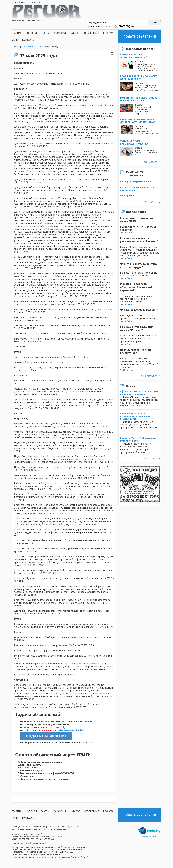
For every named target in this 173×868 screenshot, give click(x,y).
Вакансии (60, 33)
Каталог (75, 33)
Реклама (108, 33)
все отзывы (151, 458)
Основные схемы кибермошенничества (134, 142)
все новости (150, 162)
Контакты (28, 40)
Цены (15, 40)
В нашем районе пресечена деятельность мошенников (138, 121)
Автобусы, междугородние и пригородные (137, 188)
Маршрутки (127, 196)
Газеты (45, 33)
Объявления (91, 33)
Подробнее (151, 202)
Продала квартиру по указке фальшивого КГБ (138, 78)
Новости (31, 33)
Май (39, 47)
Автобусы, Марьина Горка (136, 181)
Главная (16, 33)
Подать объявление (140, 36)
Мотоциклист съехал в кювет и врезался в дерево (139, 99)
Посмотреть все (148, 376)
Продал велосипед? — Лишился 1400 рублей (134, 56)
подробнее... (127, 233)
